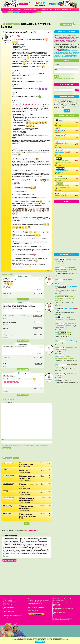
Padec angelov (61, 179)
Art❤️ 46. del (60, 130)
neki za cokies (61, 195)
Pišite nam (65, 10)
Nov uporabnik (59, 79)
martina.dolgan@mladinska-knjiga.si (41, 612)
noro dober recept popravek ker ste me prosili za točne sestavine (66, 270)
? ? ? (67, 111)
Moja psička (60, 137)
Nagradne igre (44, 10)
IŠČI (78, 90)
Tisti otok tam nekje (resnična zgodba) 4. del (63, 162)
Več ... (27, 523)
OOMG (68, 380)
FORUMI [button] (26, 10)
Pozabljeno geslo (69, 79)
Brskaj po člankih (55, 10)
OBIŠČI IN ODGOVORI (9, 560)
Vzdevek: (57, 65)
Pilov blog (11, 24)
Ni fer (68, 317)
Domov (11, 10)
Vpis (56, 76)
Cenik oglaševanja (36, 614)
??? (70, 10)
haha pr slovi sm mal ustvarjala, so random (63, 187)
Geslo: (56, 69)
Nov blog (66, 24)
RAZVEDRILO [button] (34, 10)
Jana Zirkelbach (7, 609)
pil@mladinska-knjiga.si (13, 605)
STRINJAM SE (40, 642)
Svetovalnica (19, 10)
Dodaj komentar (23, 299)
